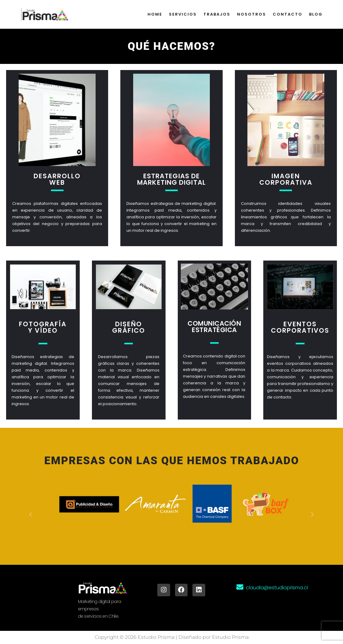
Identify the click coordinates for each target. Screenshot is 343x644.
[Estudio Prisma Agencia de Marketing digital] (46, 15)
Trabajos (217, 14)
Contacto (288, 14)
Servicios (183, 14)
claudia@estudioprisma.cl (277, 588)
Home (155, 14)
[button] (31, 515)
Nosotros (252, 14)
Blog (316, 14)
